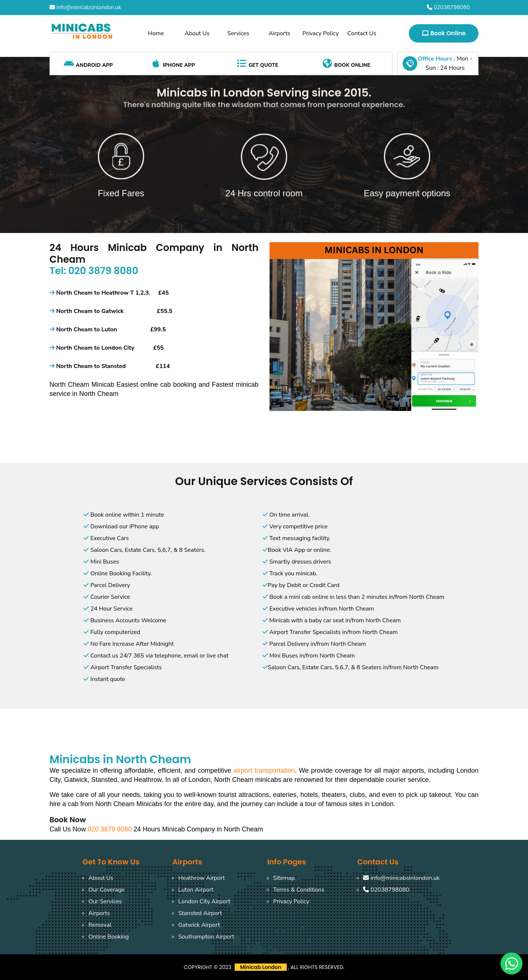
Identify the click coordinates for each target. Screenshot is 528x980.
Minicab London (261, 967)
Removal (100, 925)
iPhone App (173, 63)
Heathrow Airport (201, 878)
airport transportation (264, 770)
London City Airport (204, 901)
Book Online (444, 33)
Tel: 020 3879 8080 (94, 271)
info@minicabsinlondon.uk (85, 7)
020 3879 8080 (111, 829)
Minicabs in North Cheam (120, 759)
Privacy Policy (321, 33)
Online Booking (109, 937)
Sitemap (284, 878)
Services (238, 33)
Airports (280, 33)
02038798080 (448, 7)
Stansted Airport (200, 913)
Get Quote (257, 63)
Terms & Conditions (299, 890)
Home (156, 33)
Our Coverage (107, 890)
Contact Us (362, 33)
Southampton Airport (206, 937)
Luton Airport (196, 890)
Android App (88, 63)
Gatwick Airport (199, 925)
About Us (197, 33)
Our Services (105, 901)
